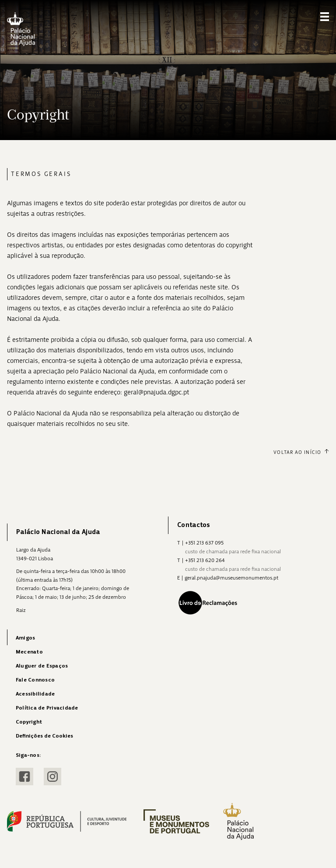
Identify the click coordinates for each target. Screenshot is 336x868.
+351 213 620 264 (205, 560)
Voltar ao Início (301, 452)
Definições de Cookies (44, 736)
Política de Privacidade (47, 708)
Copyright (29, 722)
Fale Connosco (35, 680)
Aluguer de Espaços (42, 666)
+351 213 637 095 (204, 543)
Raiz (21, 610)
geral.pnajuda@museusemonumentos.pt (231, 578)
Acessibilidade (35, 694)
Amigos (25, 638)
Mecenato (29, 652)
